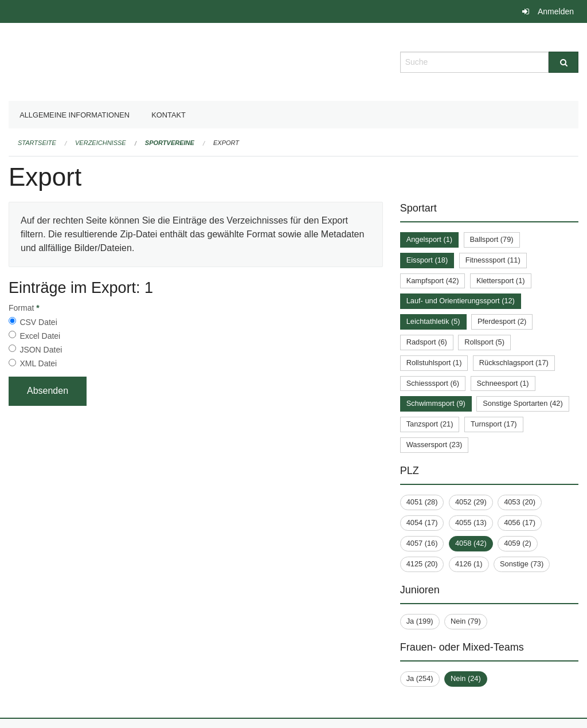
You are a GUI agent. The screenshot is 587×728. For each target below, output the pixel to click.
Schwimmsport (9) (436, 403)
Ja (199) (420, 621)
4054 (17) (422, 522)
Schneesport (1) (503, 383)
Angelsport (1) (429, 239)
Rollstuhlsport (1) (434, 363)
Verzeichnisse (101, 143)
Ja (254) (420, 678)
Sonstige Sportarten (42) (523, 403)
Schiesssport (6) (433, 383)
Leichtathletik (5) (433, 321)
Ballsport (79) (492, 239)
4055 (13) (471, 522)
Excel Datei (40, 336)
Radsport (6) (427, 342)
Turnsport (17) (494, 424)
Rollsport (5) (484, 342)
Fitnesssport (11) (493, 260)
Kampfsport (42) (433, 281)
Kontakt (169, 115)
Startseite (37, 143)
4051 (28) (422, 502)
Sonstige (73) (522, 564)
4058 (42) (471, 543)
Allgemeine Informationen (75, 115)
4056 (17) (520, 522)
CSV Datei (38, 322)
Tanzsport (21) (430, 424)
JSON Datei (41, 350)
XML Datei (38, 363)
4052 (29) (471, 502)
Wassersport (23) (435, 445)
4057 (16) (422, 543)
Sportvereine (170, 143)
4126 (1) (469, 564)
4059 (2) (518, 543)
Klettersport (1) (501, 281)
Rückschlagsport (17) (514, 363)
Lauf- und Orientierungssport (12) (461, 301)
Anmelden (556, 11)
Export (226, 143)
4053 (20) (520, 502)
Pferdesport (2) (502, 321)
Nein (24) (466, 678)
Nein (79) (466, 621)
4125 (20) (422, 564)
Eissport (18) (427, 260)
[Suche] (563, 62)
